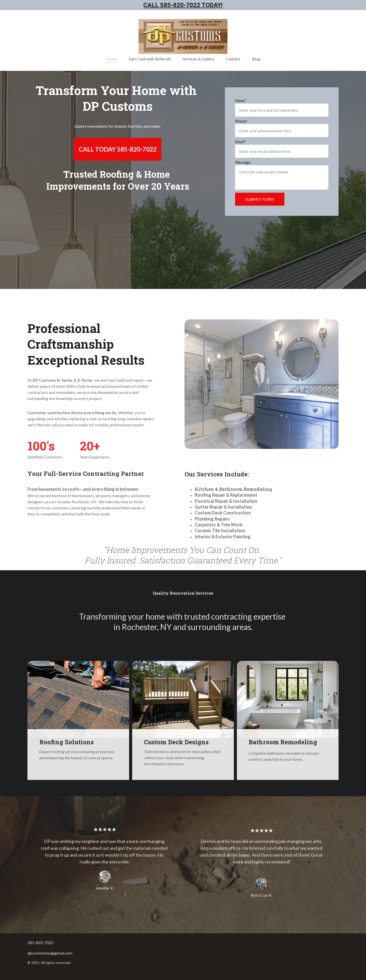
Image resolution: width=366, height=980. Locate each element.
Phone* (241, 123)
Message (243, 164)
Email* (241, 143)
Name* (241, 102)
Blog (256, 59)
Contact (233, 59)
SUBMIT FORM (260, 201)
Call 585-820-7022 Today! (183, 5)
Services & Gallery (199, 59)
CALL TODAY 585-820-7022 (118, 149)
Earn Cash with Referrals (150, 59)
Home (111, 59)
